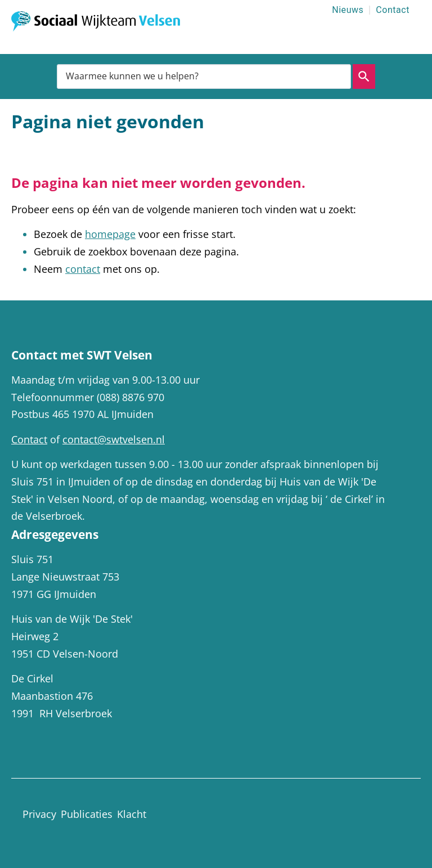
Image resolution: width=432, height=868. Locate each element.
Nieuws (348, 10)
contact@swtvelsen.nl (114, 439)
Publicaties (87, 814)
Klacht (132, 814)
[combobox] (204, 77)
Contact (393, 10)
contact (83, 269)
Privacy (39, 814)
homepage (110, 234)
